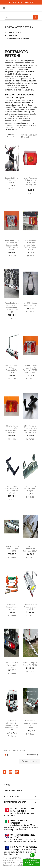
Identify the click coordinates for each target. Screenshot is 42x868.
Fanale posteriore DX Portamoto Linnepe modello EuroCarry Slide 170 (30, 182)
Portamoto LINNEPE (13, 32)
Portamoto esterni (19, 27)
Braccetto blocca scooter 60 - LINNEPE (12, 180)
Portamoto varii (12, 35)
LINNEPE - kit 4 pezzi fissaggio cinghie (30, 488)
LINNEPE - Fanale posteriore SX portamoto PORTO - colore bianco (30, 369)
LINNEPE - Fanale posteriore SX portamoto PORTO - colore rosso (12, 429)
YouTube (11, 772)
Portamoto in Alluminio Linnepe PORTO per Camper (30, 724)
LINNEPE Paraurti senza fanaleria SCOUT (30, 607)
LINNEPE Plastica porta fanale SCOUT (12, 665)
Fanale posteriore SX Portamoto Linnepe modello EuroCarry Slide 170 (12, 307)
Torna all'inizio (29, 761)
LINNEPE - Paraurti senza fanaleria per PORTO (12, 549)
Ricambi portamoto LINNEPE (17, 39)
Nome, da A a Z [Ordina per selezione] (11, 136)
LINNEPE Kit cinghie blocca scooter (12, 607)
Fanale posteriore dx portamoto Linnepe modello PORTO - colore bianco (12, 245)
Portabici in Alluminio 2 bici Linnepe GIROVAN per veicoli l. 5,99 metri (12, 725)
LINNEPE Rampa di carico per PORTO (30, 664)
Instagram (17, 772)
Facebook (5, 772)
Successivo (33, 755)
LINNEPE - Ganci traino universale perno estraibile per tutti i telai (30, 429)
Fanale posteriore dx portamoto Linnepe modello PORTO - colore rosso (30, 245)
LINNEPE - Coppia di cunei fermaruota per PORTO (12, 369)
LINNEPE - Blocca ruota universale (30, 304)
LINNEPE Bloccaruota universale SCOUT (30, 549)
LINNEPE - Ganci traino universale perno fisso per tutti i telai (12, 490)
